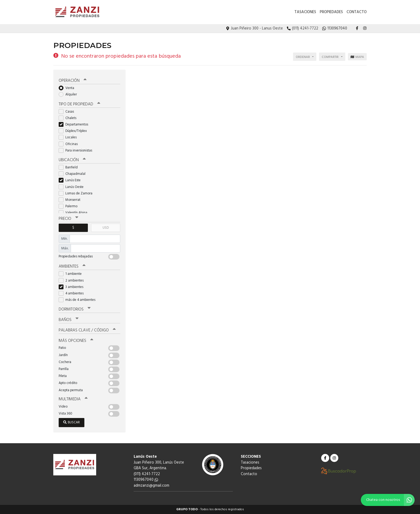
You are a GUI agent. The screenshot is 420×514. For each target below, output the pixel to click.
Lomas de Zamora (77, 193)
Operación (73, 81)
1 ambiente (72, 274)
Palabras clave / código (87, 330)
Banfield (70, 167)
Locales (69, 137)
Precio (68, 219)
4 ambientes (73, 293)
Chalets (69, 118)
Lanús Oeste (73, 187)
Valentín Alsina (75, 213)
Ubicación (72, 160)
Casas (68, 112)
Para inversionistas (77, 151)
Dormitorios (75, 309)
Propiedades (331, 12)
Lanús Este (71, 180)
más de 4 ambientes (79, 300)
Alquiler (70, 95)
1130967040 (146, 480)
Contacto (357, 12)
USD (106, 228)
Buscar (72, 422)
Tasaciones (305, 12)
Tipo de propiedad (79, 104)
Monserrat (71, 200)
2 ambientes (73, 281)
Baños (69, 320)
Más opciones (76, 341)
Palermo (70, 206)
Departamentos (75, 125)
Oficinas (70, 144)
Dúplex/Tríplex (74, 131)
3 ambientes (73, 287)
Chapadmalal (74, 174)
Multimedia (73, 399)
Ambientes (72, 267)
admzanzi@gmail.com (151, 486)
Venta (68, 88)
